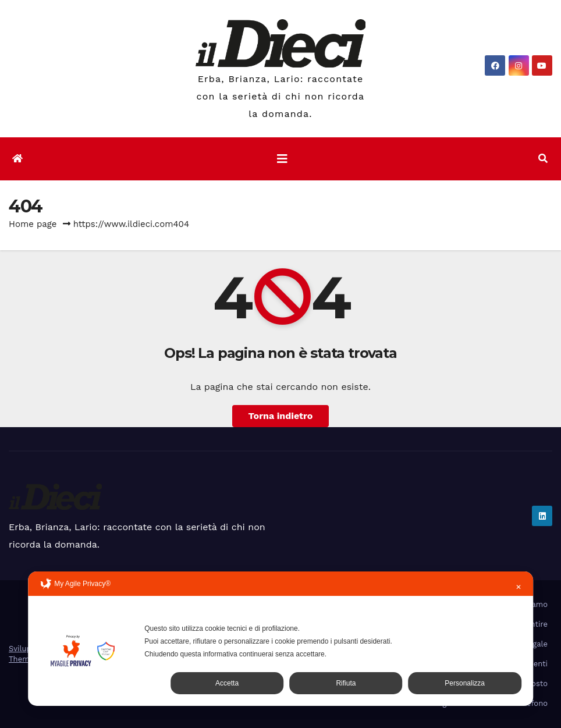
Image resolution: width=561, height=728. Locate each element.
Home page (33, 224)
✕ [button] (519, 587)
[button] (543, 159)
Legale (536, 644)
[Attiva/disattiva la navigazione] (282, 159)
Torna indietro (281, 416)
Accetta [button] (227, 683)
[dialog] (280, 639)
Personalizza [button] (465, 683)
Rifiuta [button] (346, 683)
